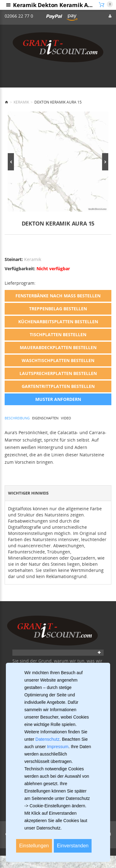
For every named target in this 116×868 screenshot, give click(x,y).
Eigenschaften (45, 418)
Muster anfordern (58, 399)
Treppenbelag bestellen (58, 309)
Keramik (21, 102)
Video (66, 418)
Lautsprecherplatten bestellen (58, 373)
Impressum (58, 747)
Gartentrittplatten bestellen (58, 386)
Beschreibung (17, 418)
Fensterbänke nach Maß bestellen (58, 296)
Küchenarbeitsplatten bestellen (58, 322)
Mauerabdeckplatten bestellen (58, 347)
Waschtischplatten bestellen (58, 360)
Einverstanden (73, 846)
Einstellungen (34, 846)
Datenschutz (48, 739)
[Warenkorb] (106, 4)
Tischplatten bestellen (58, 334)
